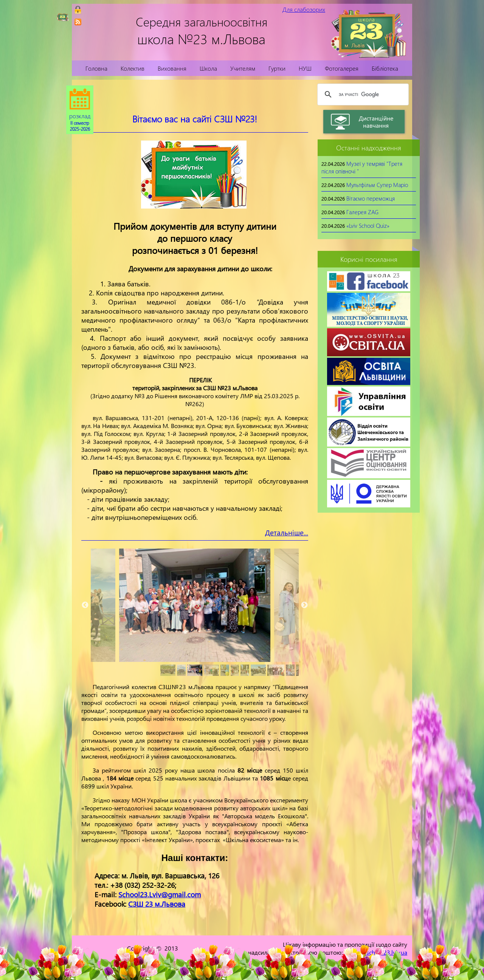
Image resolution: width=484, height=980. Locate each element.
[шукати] (362, 94)
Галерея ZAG (362, 212)
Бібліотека (385, 68)
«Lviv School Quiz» (368, 226)
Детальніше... (287, 533)
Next (304, 605)
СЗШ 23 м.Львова (157, 904)
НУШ (305, 68)
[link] (78, 22)
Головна (96, 68)
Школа (208, 68)
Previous (85, 605)
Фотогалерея (342, 68)
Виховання (172, 68)
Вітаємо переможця (371, 198)
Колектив (133, 68)
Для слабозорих (304, 9)
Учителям (243, 68)
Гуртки (277, 68)
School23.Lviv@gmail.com (160, 894)
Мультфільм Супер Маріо (377, 185)
